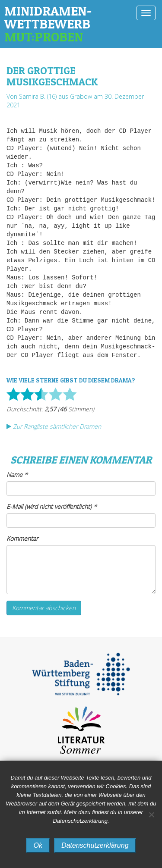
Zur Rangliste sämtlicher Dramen (54, 426)
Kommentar (22, 538)
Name (17, 475)
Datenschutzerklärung (95, 845)
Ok (38, 845)
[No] (151, 815)
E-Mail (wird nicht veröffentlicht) (52, 506)
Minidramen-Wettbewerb (66, 24)
